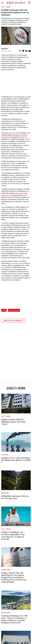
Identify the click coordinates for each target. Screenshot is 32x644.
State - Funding (6, 7)
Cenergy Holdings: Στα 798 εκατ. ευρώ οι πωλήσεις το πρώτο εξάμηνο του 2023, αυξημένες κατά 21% (14, 619)
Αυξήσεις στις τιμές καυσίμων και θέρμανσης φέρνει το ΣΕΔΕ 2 (16, 460)
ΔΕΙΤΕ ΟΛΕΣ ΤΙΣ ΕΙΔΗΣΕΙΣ (14, 321)
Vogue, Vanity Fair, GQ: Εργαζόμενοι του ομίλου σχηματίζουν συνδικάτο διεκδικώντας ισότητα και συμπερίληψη (14, 577)
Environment (5, 493)
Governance (5, 455)
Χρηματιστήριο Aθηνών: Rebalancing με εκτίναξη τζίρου (13, 422)
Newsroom (4, 49)
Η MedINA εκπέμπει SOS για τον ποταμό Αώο (15, 497)
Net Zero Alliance (14, 310)
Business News (6, 570)
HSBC (4, 310)
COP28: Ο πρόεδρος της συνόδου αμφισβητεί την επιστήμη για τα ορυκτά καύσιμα (13, 536)
